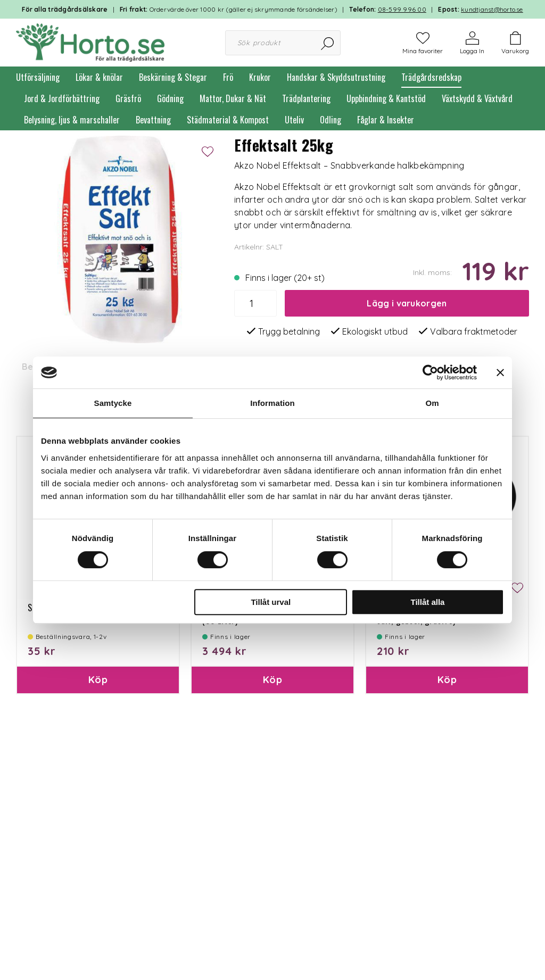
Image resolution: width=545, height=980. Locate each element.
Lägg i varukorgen (407, 303)
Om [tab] (432, 403)
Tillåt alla (427, 602)
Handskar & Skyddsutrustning (336, 77)
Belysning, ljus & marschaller (72, 120)
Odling (331, 120)
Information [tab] (272, 403)
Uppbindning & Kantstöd (386, 98)
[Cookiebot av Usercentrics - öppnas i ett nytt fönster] (430, 372)
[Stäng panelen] (500, 372)
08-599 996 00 (402, 9)
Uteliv (294, 120)
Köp (98, 680)
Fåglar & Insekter (386, 120)
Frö (228, 77)
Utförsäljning (38, 77)
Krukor (260, 77)
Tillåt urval (271, 602)
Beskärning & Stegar (173, 77)
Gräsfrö (128, 98)
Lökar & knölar (99, 77)
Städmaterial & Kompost (228, 120)
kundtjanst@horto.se (492, 9)
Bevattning (153, 120)
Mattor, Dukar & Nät (233, 98)
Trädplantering (306, 98)
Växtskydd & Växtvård (477, 98)
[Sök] (328, 43)
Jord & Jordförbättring (62, 98)
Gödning (170, 98)
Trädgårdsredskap (431, 77)
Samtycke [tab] (113, 403)
